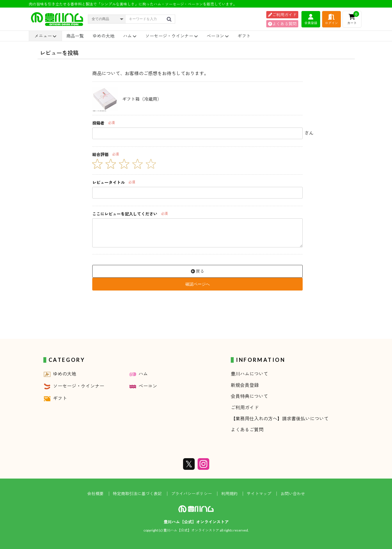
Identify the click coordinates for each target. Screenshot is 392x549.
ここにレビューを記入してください (125, 214)
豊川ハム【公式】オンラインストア (196, 522)
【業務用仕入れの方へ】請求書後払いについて (280, 418)
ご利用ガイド (282, 15)
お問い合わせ (293, 494)
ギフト (244, 36)
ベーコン (218, 36)
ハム (130, 36)
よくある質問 (282, 24)
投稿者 (98, 123)
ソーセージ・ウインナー (172, 36)
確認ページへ (198, 284)
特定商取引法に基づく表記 (137, 494)
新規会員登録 (245, 385)
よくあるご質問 (247, 430)
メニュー (45, 36)
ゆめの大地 (103, 36)
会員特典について (249, 396)
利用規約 (229, 494)
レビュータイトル (109, 182)
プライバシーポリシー (191, 494)
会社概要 (95, 494)
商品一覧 (75, 36)
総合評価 (100, 154)
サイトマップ (259, 494)
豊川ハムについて (249, 374)
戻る (197, 271)
